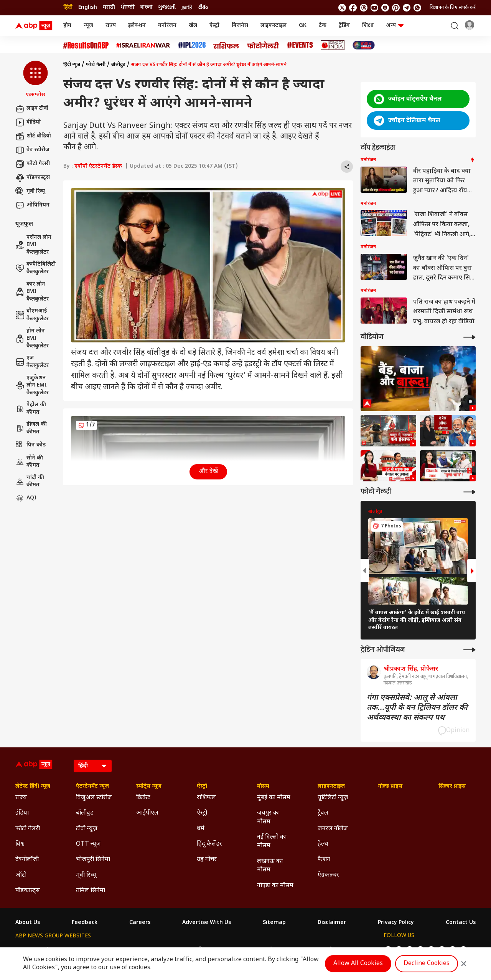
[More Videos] (470, 337)
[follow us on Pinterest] (396, 8)
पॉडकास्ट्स (33, 178)
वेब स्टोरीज (32, 150)
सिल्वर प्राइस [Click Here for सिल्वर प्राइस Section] (452, 787)
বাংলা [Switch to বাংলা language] (146, 7)
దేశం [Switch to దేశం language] (203, 7)
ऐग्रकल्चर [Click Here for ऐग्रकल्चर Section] (328, 875)
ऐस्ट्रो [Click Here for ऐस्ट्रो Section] (202, 787)
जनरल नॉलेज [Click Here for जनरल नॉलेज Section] (333, 829)
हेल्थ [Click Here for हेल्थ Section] (323, 844)
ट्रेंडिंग (344, 26)
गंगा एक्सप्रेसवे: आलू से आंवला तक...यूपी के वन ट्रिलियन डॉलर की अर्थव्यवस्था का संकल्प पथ (417, 708)
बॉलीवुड (118, 65)
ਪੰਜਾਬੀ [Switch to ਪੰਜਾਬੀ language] (128, 7)
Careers (140, 923)
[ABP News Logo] (35, 26)
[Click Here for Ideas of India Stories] (333, 45)
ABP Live (68, 950)
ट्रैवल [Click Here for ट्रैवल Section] (323, 813)
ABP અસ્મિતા (196, 950)
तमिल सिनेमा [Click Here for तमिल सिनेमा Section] (91, 891)
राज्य (111, 26)
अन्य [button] (395, 26)
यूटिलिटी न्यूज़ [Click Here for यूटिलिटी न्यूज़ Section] (333, 798)
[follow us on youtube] (374, 8)
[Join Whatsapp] (417, 8)
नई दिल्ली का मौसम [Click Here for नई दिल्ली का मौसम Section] (272, 842)
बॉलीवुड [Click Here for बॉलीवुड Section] (85, 813)
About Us (28, 923)
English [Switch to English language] (88, 7)
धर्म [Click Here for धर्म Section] (201, 829)
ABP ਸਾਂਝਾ (266, 950)
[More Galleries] (470, 492)
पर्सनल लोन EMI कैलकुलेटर (33, 245)
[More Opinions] (470, 650)
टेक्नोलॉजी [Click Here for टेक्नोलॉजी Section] (27, 860)
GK (303, 26)
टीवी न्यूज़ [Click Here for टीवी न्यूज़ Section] (87, 829)
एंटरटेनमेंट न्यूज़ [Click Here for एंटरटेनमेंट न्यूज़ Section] (92, 787)
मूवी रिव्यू (30, 192)
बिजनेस (240, 26)
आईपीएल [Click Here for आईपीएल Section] (147, 813)
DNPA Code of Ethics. (105, 965)
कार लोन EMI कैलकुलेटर (32, 292)
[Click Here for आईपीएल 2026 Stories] (192, 45)
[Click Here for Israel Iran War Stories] (143, 45)
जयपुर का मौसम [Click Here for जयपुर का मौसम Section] (268, 817)
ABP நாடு (296, 950)
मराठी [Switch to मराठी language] (109, 7)
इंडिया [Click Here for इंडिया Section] (22, 813)
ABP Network (32, 950)
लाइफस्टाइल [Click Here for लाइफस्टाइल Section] (331, 787)
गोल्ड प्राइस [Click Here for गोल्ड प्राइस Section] (390, 787)
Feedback (85, 923)
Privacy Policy (396, 923)
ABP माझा (161, 950)
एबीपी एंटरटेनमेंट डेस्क (98, 166)
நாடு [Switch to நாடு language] (187, 7)
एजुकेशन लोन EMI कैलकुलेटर (32, 385)
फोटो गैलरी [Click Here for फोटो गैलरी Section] (28, 829)
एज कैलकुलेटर (32, 362)
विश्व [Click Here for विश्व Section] (20, 844)
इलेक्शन (137, 26)
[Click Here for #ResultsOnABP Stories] (86, 45)
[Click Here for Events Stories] (300, 45)
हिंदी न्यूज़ (72, 65)
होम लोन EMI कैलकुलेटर (32, 339)
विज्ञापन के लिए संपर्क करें (453, 8)
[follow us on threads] (364, 8)
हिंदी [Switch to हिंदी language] (68, 7)
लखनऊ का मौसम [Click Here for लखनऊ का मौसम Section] (270, 866)
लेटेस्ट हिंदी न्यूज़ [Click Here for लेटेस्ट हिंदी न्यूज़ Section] (33, 787)
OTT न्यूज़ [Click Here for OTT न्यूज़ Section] (88, 844)
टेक (323, 26)
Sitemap (274, 923)
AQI (26, 498)
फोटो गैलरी (33, 164)
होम (67, 26)
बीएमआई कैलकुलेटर (32, 315)
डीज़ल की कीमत (31, 428)
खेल (193, 26)
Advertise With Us (207, 923)
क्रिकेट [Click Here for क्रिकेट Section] (143, 798)
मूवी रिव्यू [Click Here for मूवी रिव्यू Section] (86, 875)
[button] (35, 79)
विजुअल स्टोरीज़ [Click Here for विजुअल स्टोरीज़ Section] (94, 798)
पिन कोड (30, 445)
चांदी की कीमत (30, 482)
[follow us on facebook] (353, 8)
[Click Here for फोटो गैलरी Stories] (263, 45)
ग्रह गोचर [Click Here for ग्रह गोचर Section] (207, 860)
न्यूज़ (88, 26)
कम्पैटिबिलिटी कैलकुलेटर (35, 268)
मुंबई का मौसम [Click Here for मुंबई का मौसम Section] (274, 798)
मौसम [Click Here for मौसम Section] (263, 787)
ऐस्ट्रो (214, 26)
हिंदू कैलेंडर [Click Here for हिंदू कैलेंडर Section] (209, 844)
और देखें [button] (208, 472)
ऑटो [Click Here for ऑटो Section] (21, 875)
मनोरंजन (167, 26)
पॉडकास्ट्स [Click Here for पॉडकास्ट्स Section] (28, 891)
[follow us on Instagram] (385, 8)
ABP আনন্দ (129, 950)
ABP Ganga (233, 950)
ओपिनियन (32, 205)
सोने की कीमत (29, 462)
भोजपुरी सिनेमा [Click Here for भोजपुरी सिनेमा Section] (93, 860)
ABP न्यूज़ (98, 950)
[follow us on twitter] (342, 8)
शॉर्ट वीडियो (33, 136)
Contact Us (461, 923)
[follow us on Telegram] (407, 8)
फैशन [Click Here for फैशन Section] (324, 860)
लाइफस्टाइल (274, 26)
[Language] (93, 766)
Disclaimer (332, 923)
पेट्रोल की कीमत (31, 409)
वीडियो (28, 122)
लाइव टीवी (32, 109)
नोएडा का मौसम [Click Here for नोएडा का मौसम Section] (275, 886)
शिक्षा (368, 26)
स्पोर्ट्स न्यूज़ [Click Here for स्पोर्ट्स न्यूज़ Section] (149, 787)
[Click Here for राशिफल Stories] (226, 45)
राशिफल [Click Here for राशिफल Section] (206, 798)
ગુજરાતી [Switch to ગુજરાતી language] (167, 7)
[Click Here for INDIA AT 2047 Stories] (364, 45)
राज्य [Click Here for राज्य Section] (21, 798)
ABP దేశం (327, 950)
